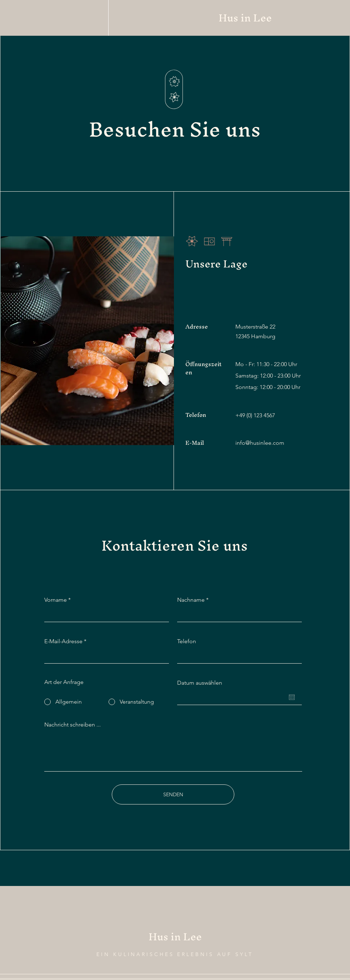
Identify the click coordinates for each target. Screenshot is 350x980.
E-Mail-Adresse (63, 641)
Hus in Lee (245, 18)
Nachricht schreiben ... (72, 725)
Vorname (56, 600)
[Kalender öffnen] (292, 697)
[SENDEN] (173, 794)
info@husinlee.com (260, 443)
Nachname (191, 600)
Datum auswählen (200, 683)
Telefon (187, 641)
